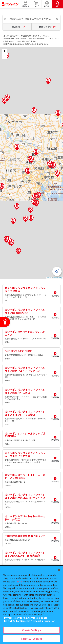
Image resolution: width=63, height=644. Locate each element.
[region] (32, 605)
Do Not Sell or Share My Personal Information (30, 621)
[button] (31, 160)
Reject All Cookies (32, 639)
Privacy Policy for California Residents (26, 618)
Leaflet (49, 278)
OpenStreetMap (58, 278)
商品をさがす (47, 27)
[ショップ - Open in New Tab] (36, 4)
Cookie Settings (32, 630)
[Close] (59, 570)
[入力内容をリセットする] (57, 19)
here (19, 582)
